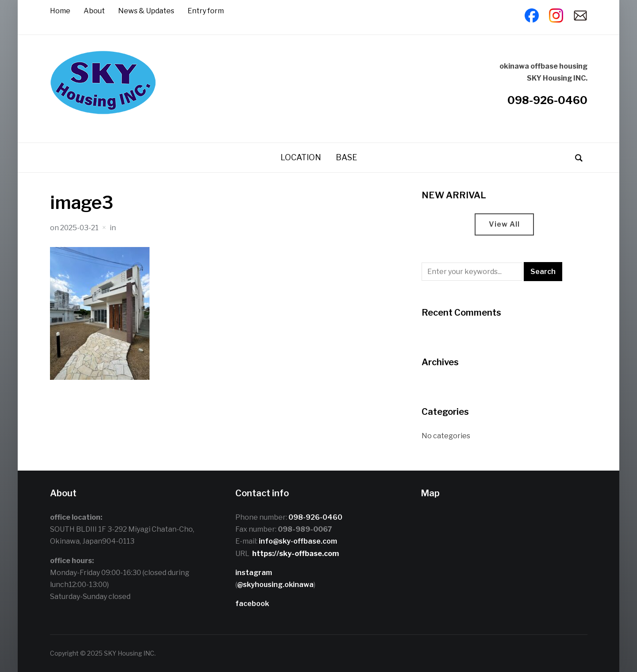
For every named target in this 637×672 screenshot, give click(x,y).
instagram (254, 573)
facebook (252, 604)
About (94, 11)
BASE (346, 157)
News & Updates (146, 11)
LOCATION (301, 157)
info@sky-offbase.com (298, 541)
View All (504, 224)
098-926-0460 (547, 100)
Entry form (206, 11)
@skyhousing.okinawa (275, 585)
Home (60, 11)
